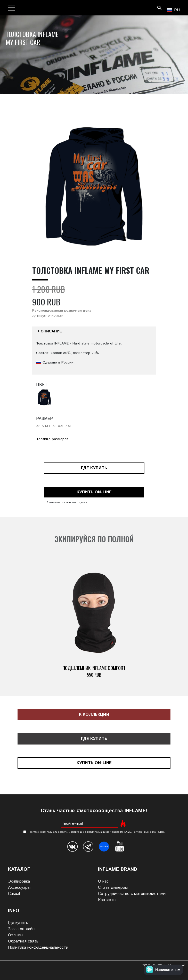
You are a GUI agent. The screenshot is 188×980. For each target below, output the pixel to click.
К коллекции (94, 715)
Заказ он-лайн (21, 929)
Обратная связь (23, 941)
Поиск (159, 8)
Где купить (94, 468)
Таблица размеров (52, 439)
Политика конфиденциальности (38, 947)
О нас (103, 881)
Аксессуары (19, 888)
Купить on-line (94, 492)
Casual (14, 894)
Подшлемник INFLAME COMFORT (94, 668)
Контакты (107, 900)
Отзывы (16, 935)
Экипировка (19, 881)
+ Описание (50, 331)
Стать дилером (113, 888)
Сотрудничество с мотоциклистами (132, 894)
